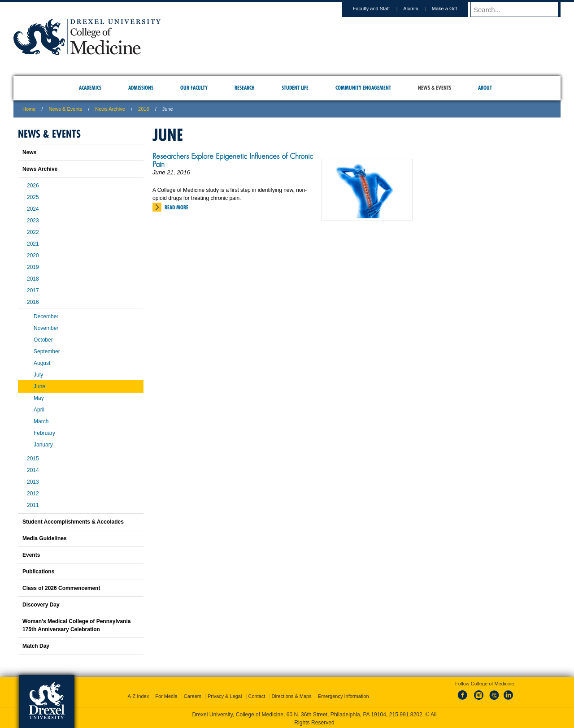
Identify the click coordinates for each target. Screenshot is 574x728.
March (41, 421)
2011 (33, 505)
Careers (193, 694)
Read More (176, 207)
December (46, 316)
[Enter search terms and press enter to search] (520, 9)
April (39, 410)
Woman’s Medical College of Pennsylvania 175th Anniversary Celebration (76, 625)
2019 (33, 267)
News (29, 152)
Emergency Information (344, 694)
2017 (33, 290)
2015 (33, 459)
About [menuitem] (485, 88)
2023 (33, 221)
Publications (38, 572)
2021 (33, 244)
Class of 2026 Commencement (61, 588)
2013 (33, 482)
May (39, 398)
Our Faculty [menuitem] (194, 88)
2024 (33, 209)
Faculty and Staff (380, 9)
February (44, 433)
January (43, 445)
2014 (33, 470)
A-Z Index (138, 694)
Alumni (419, 9)
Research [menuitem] (245, 88)
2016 (143, 109)
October (43, 340)
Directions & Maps (291, 694)
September (47, 351)
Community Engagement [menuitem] (363, 88)
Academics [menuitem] (90, 88)
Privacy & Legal (225, 694)
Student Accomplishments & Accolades (73, 522)
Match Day (36, 646)
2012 (33, 494)
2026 (33, 186)
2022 (33, 232)
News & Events (66, 109)
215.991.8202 (406, 713)
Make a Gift (453, 9)
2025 (33, 197)
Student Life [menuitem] (295, 88)
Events (31, 555)
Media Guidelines (45, 538)
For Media (166, 694)
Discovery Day (41, 605)
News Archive (110, 109)
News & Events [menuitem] (435, 88)
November (46, 328)
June (39, 386)
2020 (33, 256)
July (38, 375)
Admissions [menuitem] (141, 88)
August (42, 363)
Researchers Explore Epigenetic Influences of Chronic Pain (233, 160)
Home (29, 109)
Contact (257, 694)
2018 (33, 279)
